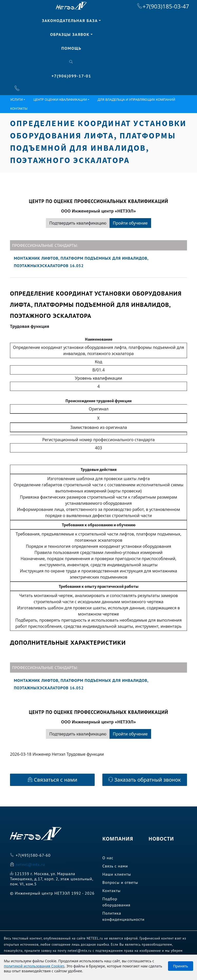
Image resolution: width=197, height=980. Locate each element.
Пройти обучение (130, 223)
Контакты (19, 108)
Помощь (71, 48)
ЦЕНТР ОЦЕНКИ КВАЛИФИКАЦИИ (60, 99)
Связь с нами (115, 866)
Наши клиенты (117, 874)
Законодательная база (70, 21)
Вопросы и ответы (120, 882)
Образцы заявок (70, 34)
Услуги (17, 99)
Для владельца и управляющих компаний (136, 99)
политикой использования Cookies (34, 966)
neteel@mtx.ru (30, 864)
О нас (108, 858)
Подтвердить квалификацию (78, 223)
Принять (181, 966)
